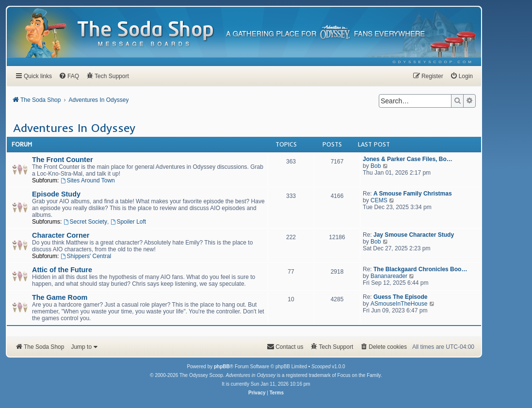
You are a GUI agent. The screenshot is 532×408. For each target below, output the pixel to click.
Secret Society (85, 222)
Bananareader (389, 276)
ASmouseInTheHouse (399, 304)
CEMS (379, 200)
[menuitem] (433, 62)
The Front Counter (63, 160)
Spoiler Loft (129, 222)
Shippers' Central (86, 256)
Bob (376, 166)
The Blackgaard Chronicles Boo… (420, 269)
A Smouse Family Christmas (413, 194)
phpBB (222, 367)
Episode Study (56, 194)
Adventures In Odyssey (74, 128)
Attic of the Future (62, 270)
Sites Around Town (88, 180)
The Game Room (60, 297)
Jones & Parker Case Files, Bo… (408, 159)
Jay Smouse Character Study (414, 235)
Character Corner (61, 235)
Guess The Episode (400, 297)
